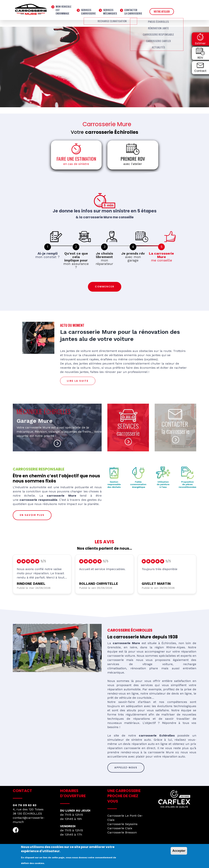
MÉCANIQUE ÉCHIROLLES (44, 411)
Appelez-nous (126, 768)
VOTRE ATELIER (162, 11)
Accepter (179, 851)
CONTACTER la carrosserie (175, 428)
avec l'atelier (133, 164)
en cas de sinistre (76, 164)
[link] (48, 247)
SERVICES (128, 426)
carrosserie (128, 433)
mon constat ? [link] (47, 255)
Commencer (105, 287)
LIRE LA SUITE (78, 381)
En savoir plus (32, 515)
